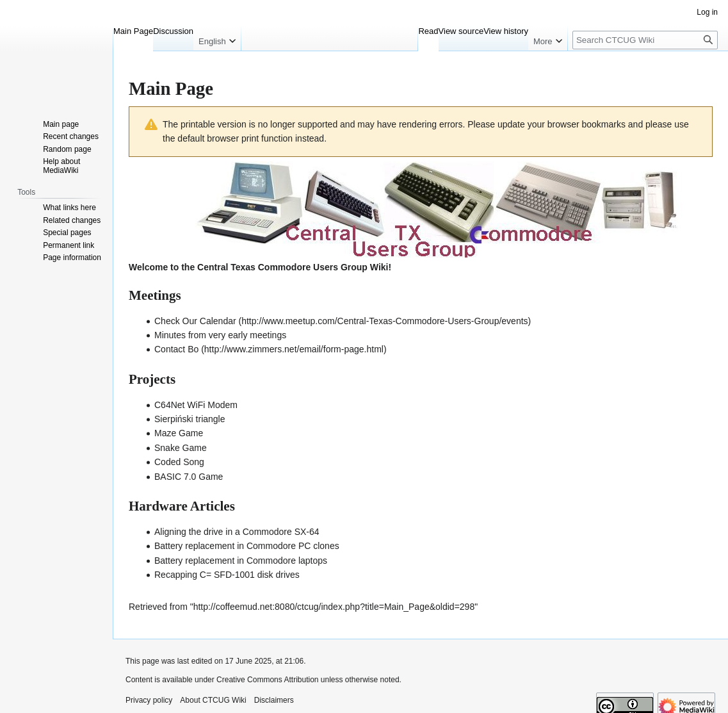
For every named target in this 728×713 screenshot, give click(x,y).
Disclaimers (274, 700)
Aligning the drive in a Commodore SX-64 (237, 532)
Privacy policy (149, 700)
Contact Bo (176, 349)
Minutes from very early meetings (220, 335)
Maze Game (179, 433)
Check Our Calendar (195, 321)
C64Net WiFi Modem (196, 405)
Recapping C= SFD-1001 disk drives (227, 575)
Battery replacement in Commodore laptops (241, 561)
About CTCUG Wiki (213, 700)
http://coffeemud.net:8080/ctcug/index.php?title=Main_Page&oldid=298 (334, 607)
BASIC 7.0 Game (189, 477)
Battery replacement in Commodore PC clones (247, 546)
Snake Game (181, 448)
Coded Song (179, 462)
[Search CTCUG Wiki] (645, 40)
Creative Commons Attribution (267, 680)
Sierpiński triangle (190, 419)
